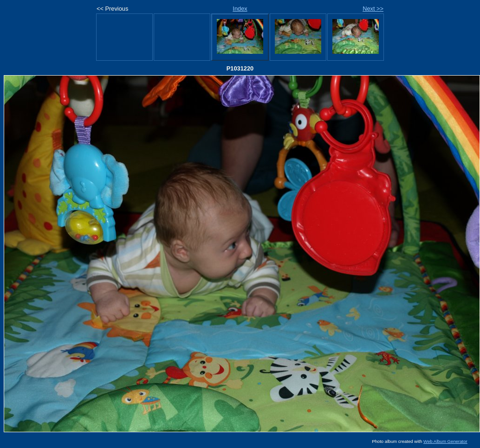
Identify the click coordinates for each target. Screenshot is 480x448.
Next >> (373, 9)
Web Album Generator (445, 441)
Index (240, 9)
